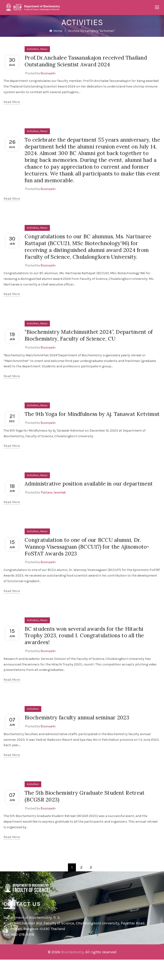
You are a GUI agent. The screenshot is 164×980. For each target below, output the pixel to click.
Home (58, 31)
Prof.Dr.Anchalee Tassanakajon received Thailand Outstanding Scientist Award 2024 (91, 61)
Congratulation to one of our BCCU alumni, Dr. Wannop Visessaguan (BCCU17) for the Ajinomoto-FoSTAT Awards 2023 (92, 567)
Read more (12, 102)
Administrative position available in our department (77, 501)
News (44, 49)
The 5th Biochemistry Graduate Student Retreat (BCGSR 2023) (89, 816)
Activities (33, 49)
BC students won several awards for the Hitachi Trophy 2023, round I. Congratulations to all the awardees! (89, 656)
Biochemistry (72, 972)
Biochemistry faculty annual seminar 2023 (81, 738)
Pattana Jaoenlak (53, 513)
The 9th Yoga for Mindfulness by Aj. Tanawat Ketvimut (84, 424)
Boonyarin (48, 73)
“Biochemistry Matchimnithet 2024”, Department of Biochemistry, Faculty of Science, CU (90, 342)
